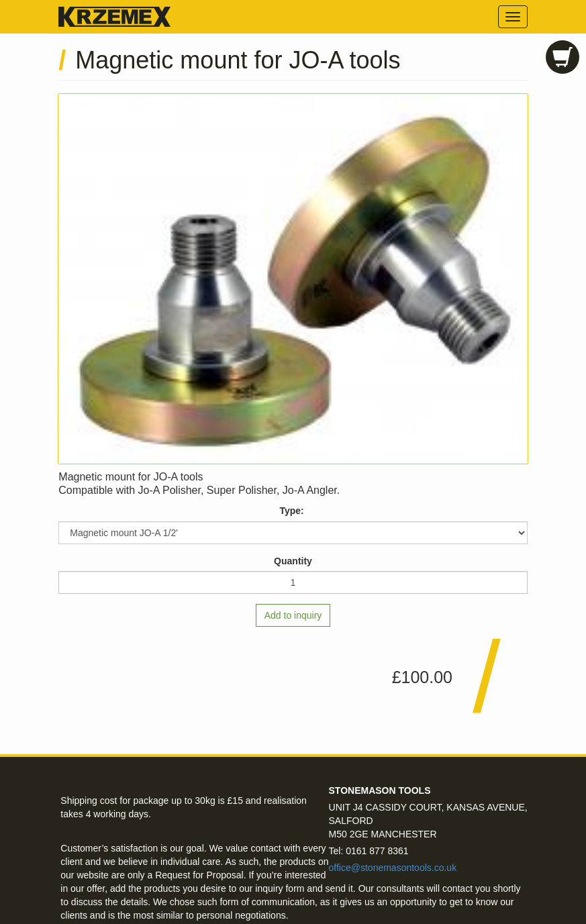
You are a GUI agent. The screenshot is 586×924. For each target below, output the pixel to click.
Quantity (293, 561)
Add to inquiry (293, 615)
